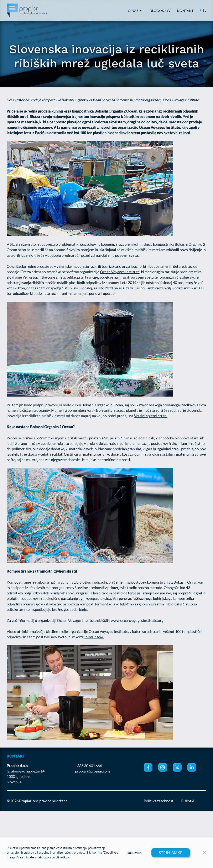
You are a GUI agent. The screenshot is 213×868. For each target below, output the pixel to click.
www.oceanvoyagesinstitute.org (137, 620)
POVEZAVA (94, 637)
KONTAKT (185, 11)
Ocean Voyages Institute (120, 272)
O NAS (133, 11)
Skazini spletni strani (151, 416)
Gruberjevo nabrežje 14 (26, 771)
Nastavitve (134, 853)
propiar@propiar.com (92, 771)
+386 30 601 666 (89, 766)
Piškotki (188, 801)
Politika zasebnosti (159, 801)
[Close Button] (204, 853)
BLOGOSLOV (160, 11)
